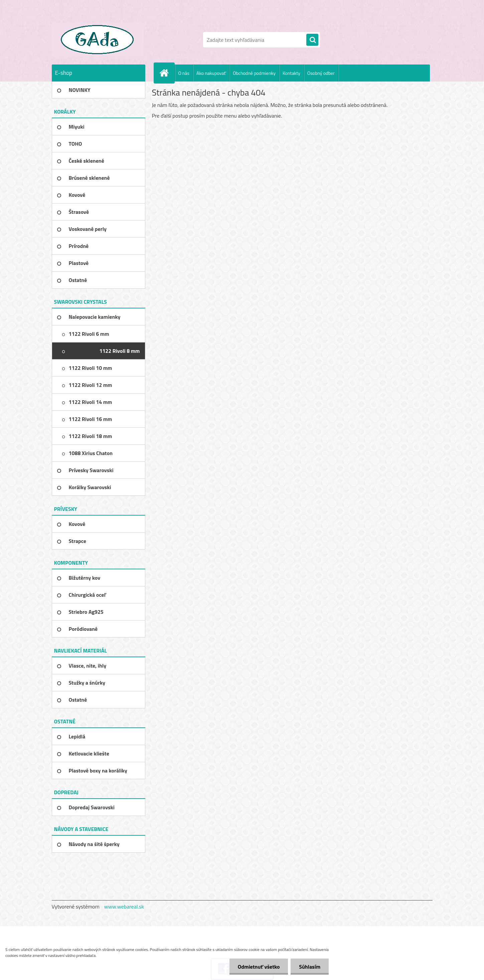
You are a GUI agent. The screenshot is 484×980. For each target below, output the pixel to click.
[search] (312, 40)
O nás (184, 73)
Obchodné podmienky (254, 73)
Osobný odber (321, 73)
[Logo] (98, 40)
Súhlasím (310, 967)
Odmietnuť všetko (259, 967)
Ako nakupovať (211, 73)
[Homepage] (167, 73)
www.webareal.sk (124, 906)
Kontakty (291, 73)
